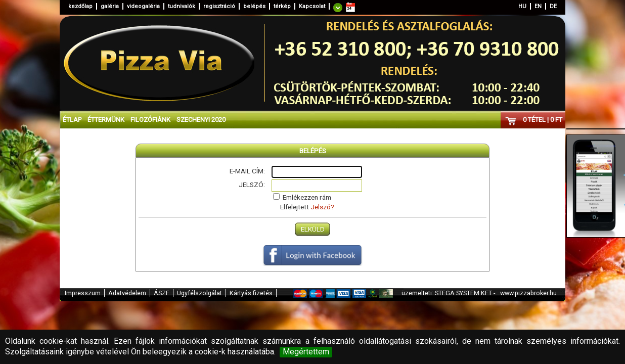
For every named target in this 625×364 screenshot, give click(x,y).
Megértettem (306, 352)
